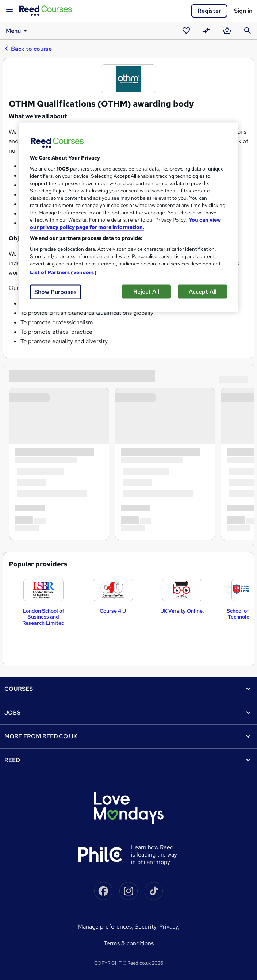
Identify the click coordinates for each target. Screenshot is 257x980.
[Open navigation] (9, 10)
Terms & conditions (129, 943)
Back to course (28, 49)
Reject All (146, 291)
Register (209, 11)
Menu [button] (18, 31)
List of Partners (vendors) (63, 272)
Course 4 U (113, 611)
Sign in (243, 11)
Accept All (203, 291)
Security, (147, 927)
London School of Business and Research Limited (43, 617)
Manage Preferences (105, 927)
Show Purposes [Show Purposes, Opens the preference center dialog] (55, 292)
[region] (128, 217)
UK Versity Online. (182, 611)
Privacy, (169, 927)
